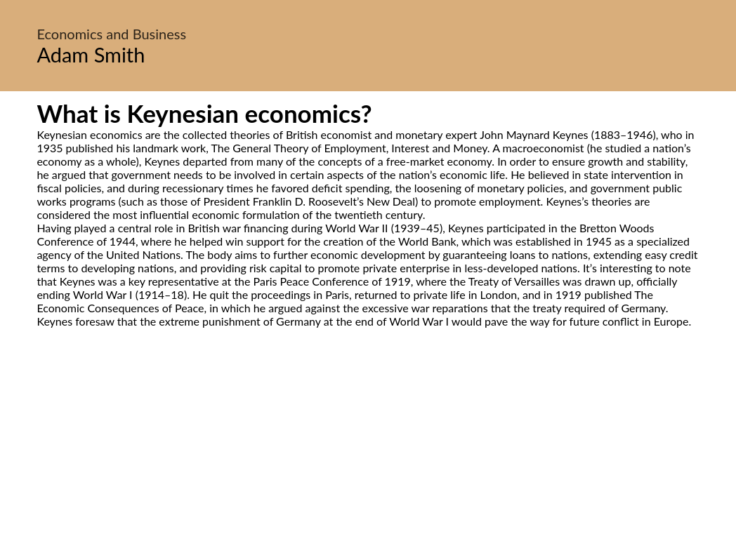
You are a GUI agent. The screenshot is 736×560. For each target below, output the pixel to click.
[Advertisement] (368, 460)
